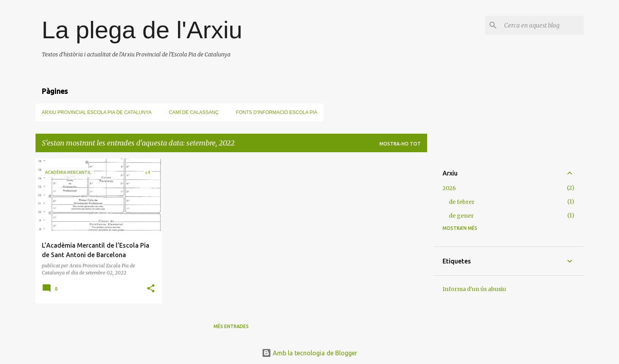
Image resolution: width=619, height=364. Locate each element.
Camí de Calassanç (194, 112)
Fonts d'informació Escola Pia (277, 112)
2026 (449, 188)
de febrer (462, 202)
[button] (151, 289)
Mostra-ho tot (400, 144)
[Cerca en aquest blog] (542, 25)
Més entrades (231, 326)
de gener (461, 216)
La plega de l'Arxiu (142, 30)
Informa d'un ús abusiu (474, 289)
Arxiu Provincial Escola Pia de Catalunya (97, 112)
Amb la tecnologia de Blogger (309, 353)
